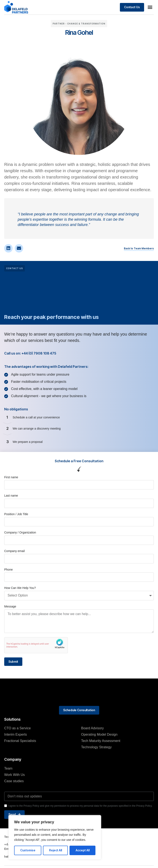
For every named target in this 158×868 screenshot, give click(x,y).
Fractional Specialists (20, 741)
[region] (55, 837)
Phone (8, 570)
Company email (14, 551)
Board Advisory (92, 728)
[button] (150, 7)
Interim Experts (16, 734)
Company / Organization (20, 532)
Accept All (83, 850)
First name (11, 477)
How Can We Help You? (20, 588)
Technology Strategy (96, 747)
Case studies (14, 781)
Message (10, 606)
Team (8, 768)
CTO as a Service (17, 728)
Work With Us (14, 775)
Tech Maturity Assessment (101, 741)
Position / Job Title (16, 514)
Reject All (56, 850)
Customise (28, 850)
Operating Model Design (99, 734)
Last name (11, 496)
